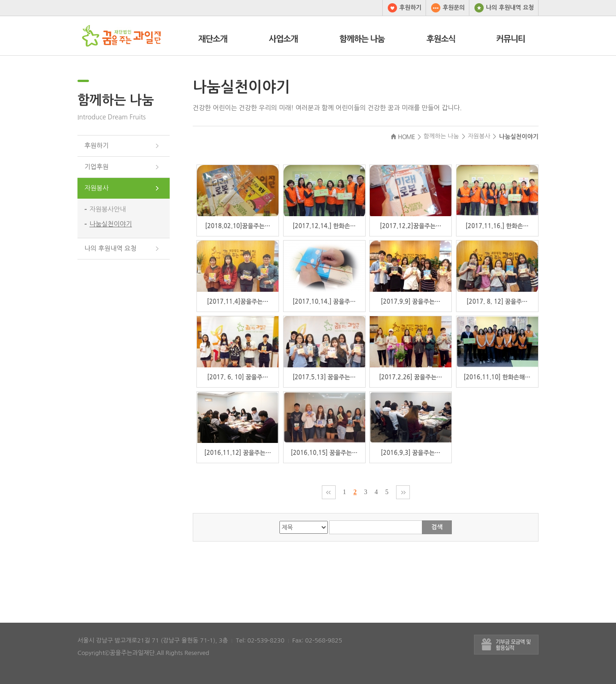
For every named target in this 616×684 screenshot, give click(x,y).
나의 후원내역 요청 (502, 8)
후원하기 (402, 8)
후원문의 (445, 8)
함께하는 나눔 (116, 100)
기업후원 (97, 167)
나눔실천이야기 (111, 224)
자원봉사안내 (108, 209)
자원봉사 (97, 188)
